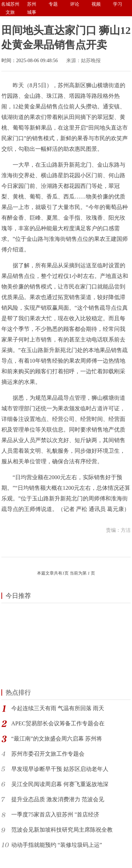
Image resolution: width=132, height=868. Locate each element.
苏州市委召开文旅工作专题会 (48, 754)
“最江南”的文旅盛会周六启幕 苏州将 (57, 739)
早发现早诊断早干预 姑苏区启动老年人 (60, 769)
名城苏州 (10, 4)
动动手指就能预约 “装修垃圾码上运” (57, 845)
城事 (32, 12)
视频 (96, 4)
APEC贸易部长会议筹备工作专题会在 (58, 723)
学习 (118, 4)
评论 (75, 4)
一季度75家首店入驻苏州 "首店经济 (55, 815)
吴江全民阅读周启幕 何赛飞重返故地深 (60, 784)
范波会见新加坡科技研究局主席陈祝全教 (62, 830)
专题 (53, 4)
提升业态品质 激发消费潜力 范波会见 (58, 799)
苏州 (32, 4)
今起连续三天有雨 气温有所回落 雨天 (58, 708)
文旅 (10, 12)
